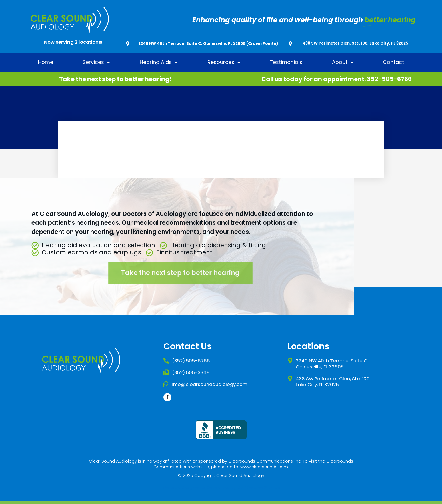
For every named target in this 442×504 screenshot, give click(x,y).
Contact (393, 62)
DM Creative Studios (259, 487)
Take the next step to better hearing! (115, 79)
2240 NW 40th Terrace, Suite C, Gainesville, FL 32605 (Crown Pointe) (208, 44)
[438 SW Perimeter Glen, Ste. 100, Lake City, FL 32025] (290, 44)
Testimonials (286, 62)
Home (46, 62)
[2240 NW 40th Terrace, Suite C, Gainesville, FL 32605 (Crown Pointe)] (128, 44)
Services (96, 62)
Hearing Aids (159, 62)
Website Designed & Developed (196, 487)
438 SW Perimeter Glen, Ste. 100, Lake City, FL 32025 (355, 43)
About (343, 62)
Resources (224, 62)
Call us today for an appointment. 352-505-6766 (337, 79)
